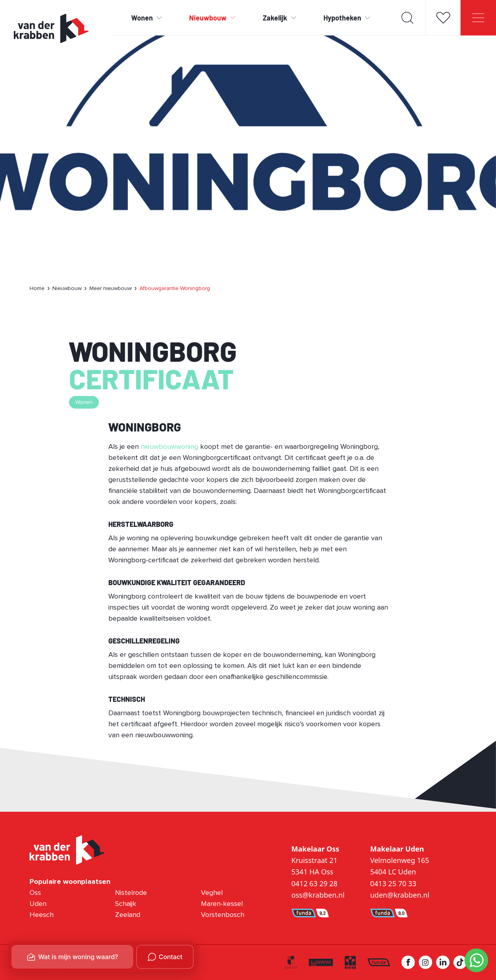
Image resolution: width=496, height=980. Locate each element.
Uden (38, 904)
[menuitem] (38, 288)
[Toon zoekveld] (407, 18)
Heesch (42, 915)
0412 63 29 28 (315, 883)
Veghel (212, 893)
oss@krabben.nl (318, 895)
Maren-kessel (222, 904)
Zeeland (128, 915)
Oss (35, 893)
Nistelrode (131, 893)
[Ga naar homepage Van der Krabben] (51, 28)
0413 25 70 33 (393, 883)
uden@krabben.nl (400, 895)
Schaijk (126, 904)
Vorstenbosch (223, 915)
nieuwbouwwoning (169, 447)
